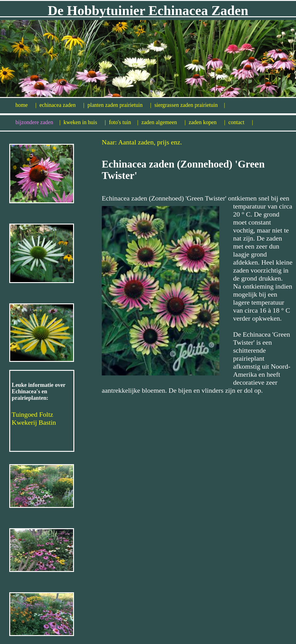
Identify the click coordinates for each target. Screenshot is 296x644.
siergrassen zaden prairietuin (190, 105)
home (26, 105)
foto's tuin (123, 122)
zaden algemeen (164, 122)
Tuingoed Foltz (32, 414)
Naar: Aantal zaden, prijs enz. (142, 142)
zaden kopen (207, 122)
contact (241, 122)
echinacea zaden (62, 105)
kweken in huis (85, 122)
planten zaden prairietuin (119, 105)
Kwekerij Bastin (34, 422)
